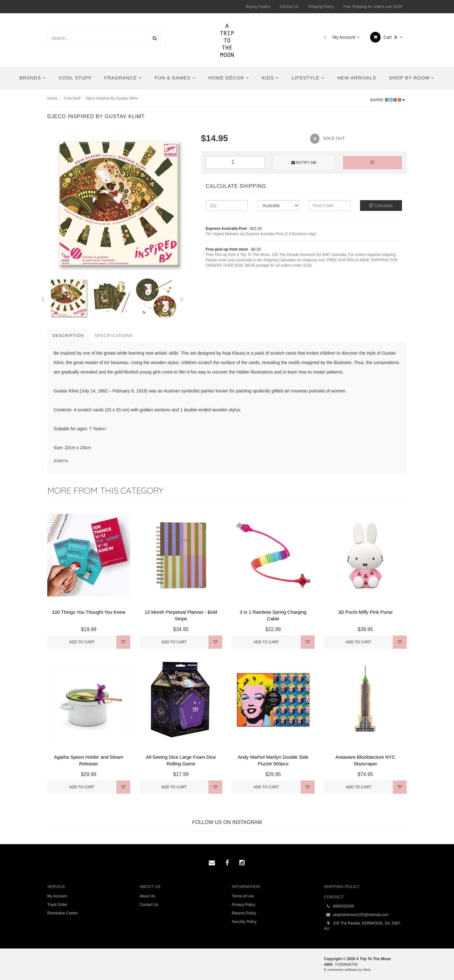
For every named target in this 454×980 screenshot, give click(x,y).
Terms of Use (243, 896)
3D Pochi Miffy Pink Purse (365, 612)
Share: (388, 100)
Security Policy (244, 922)
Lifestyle (308, 78)
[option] (119, 204)
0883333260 (339, 906)
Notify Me (304, 163)
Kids (270, 78)
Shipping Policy (321, 7)
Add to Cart (82, 642)
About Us (147, 896)
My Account (340, 37)
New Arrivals (357, 78)
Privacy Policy (244, 905)
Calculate (381, 206)
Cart (386, 37)
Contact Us (289, 7)
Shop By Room (412, 78)
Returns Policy (244, 913)
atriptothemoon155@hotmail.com (356, 915)
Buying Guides (258, 7)
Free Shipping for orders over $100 (373, 7)
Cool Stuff (75, 78)
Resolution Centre (62, 913)
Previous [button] (43, 298)
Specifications (114, 336)
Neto (367, 970)
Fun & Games (175, 78)
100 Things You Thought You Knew (89, 612)
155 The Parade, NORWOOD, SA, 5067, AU (363, 926)
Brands (33, 78)
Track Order (57, 905)
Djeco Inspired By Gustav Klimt (111, 98)
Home (52, 98)
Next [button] (182, 298)
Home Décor (229, 78)
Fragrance (123, 78)
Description (68, 336)
